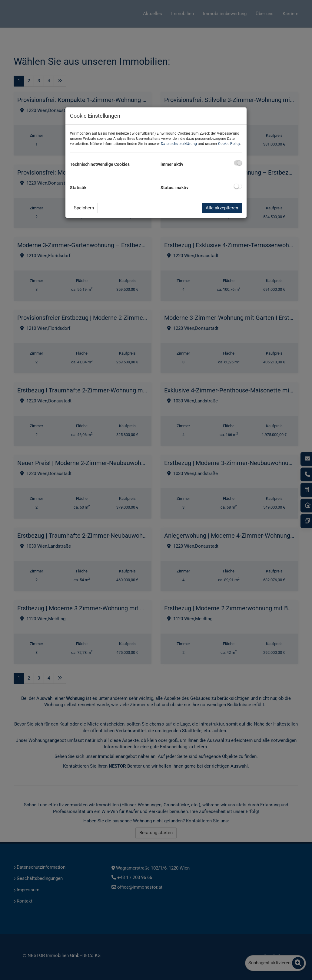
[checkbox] (238, 163)
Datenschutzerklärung (179, 144)
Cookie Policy (229, 144)
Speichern (84, 208)
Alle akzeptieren (222, 208)
